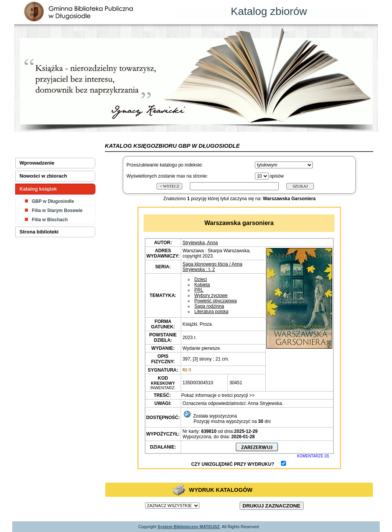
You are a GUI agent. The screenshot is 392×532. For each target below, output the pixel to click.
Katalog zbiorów (269, 11)
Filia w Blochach (50, 220)
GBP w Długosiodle (53, 201)
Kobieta (202, 285)
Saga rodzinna (209, 306)
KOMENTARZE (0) (313, 456)
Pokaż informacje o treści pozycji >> (217, 395)
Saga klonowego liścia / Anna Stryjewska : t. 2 (212, 267)
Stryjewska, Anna (200, 243)
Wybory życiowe (211, 295)
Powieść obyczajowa (216, 301)
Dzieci (201, 279)
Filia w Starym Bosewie (57, 211)
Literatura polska (212, 312)
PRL (199, 290)
